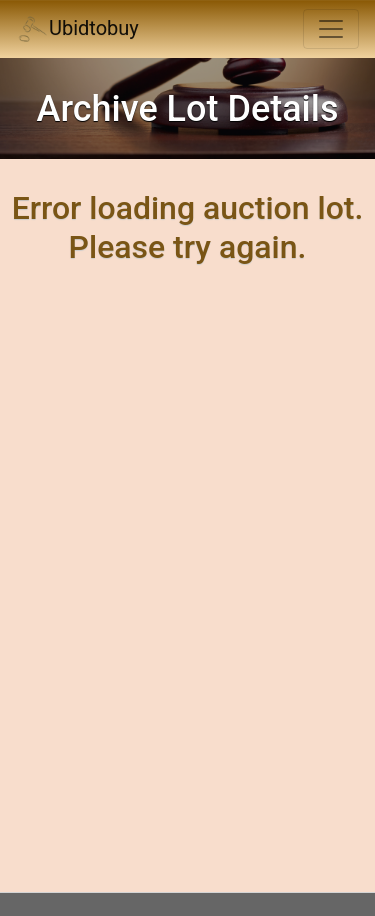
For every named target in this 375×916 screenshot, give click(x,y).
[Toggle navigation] (331, 29)
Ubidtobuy (77, 29)
